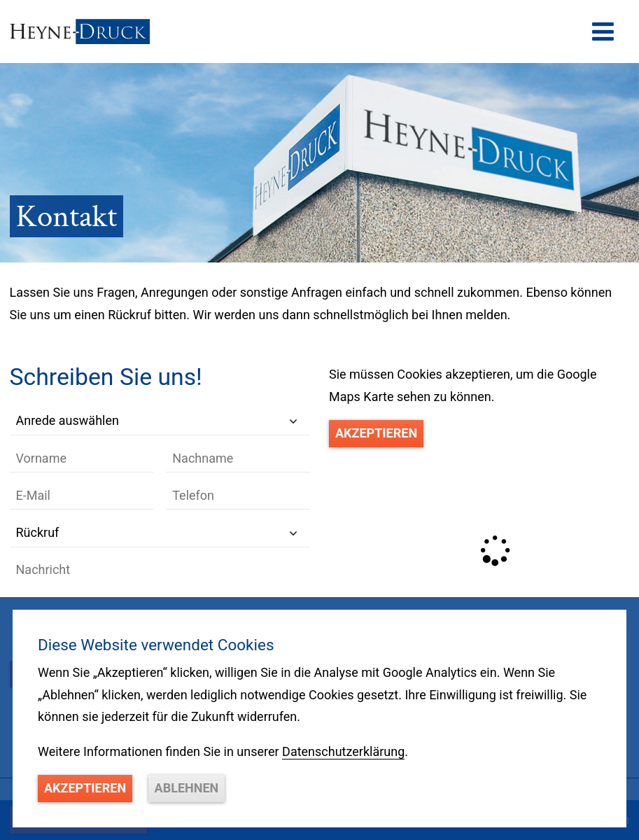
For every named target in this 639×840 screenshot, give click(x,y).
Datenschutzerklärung (343, 751)
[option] (319, 163)
